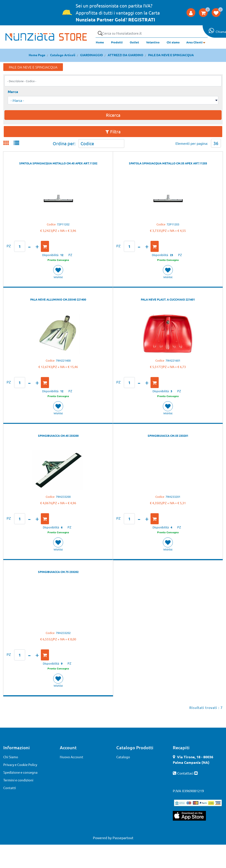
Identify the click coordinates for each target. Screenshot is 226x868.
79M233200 (63, 497)
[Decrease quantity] (29, 246)
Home (100, 42)
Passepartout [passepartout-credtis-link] (123, 838)
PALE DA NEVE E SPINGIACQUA (171, 55)
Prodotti (117, 42)
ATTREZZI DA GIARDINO (125, 55)
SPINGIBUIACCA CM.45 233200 (58, 436)
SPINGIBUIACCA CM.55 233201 (168, 436)
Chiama (221, 32)
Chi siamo (173, 42)
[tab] (8, 143)
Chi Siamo (11, 757)
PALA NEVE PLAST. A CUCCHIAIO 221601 (168, 299)
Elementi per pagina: (192, 143)
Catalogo (123, 757)
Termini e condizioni (18, 780)
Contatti (10, 788)
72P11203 (173, 224)
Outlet (134, 42)
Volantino (153, 42)
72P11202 (63, 224)
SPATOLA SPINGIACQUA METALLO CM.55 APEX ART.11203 (168, 163)
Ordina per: (64, 143)
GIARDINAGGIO (91, 55)
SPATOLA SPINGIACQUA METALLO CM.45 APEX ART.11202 (58, 163)
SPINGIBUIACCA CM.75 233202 (58, 572)
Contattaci (186, 773)
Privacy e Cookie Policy (20, 765)
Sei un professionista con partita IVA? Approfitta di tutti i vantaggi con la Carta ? (118, 12)
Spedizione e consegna (20, 772)
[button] (100, 33)
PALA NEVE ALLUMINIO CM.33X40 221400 (58, 299)
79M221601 (173, 360)
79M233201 (173, 497)
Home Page (37, 55)
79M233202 (63, 633)
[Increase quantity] (37, 246)
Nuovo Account (72, 757)
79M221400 (63, 360)
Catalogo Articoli (63, 55)
